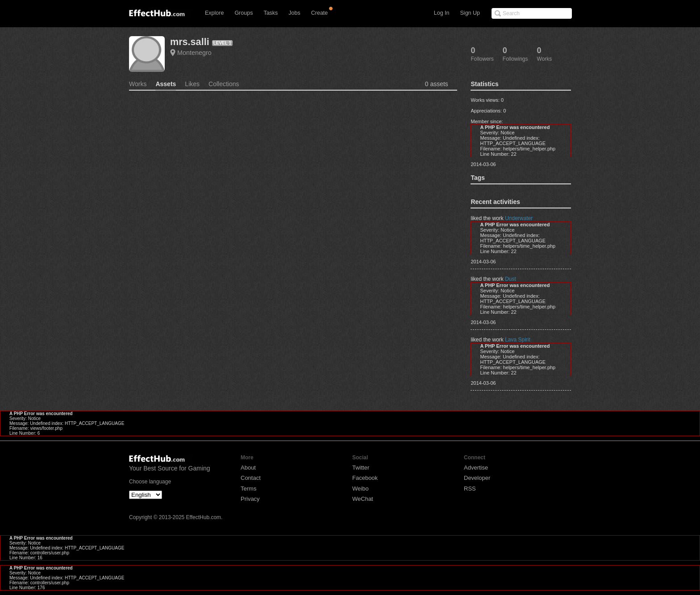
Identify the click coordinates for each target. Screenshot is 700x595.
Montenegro (194, 53)
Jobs (294, 13)
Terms (248, 489)
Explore (214, 13)
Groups (244, 13)
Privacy (250, 499)
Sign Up (470, 13)
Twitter (361, 468)
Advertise (476, 468)
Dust (510, 279)
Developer (477, 478)
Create (320, 13)
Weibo (360, 489)
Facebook (365, 478)
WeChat (363, 499)
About (248, 468)
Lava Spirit (518, 340)
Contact (251, 478)
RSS (470, 489)
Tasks (271, 13)
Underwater (519, 218)
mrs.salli (190, 42)
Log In (442, 13)
